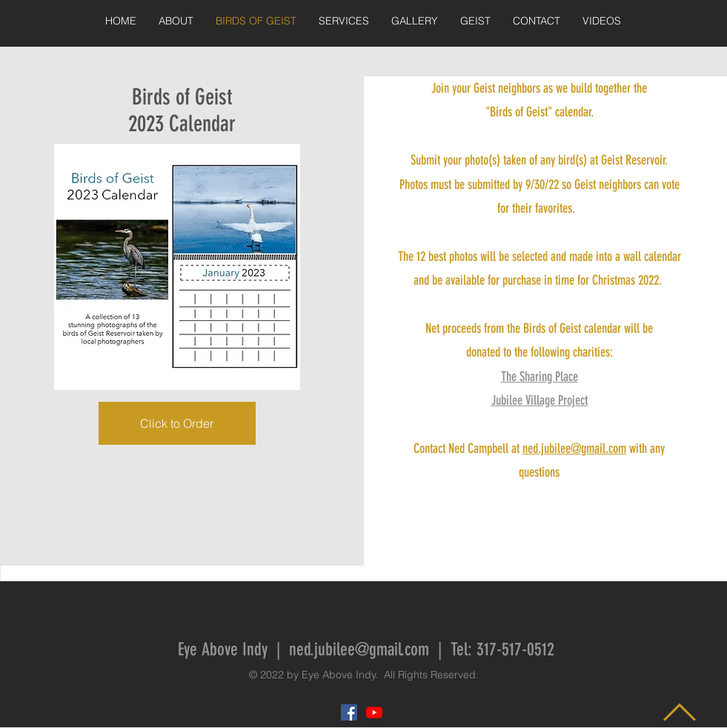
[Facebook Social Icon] (349, 712)
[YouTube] (374, 712)
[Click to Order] (177, 423)
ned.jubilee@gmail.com (574, 449)
